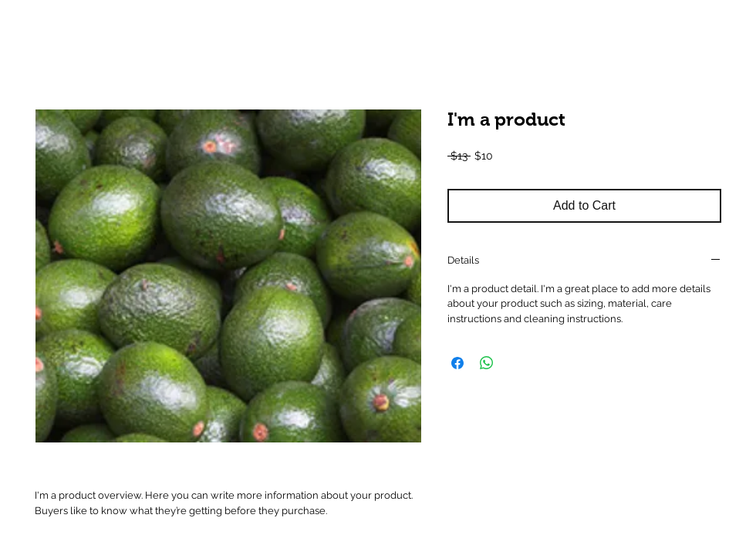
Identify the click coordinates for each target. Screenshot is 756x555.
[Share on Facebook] (457, 363)
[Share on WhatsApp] (487, 363)
